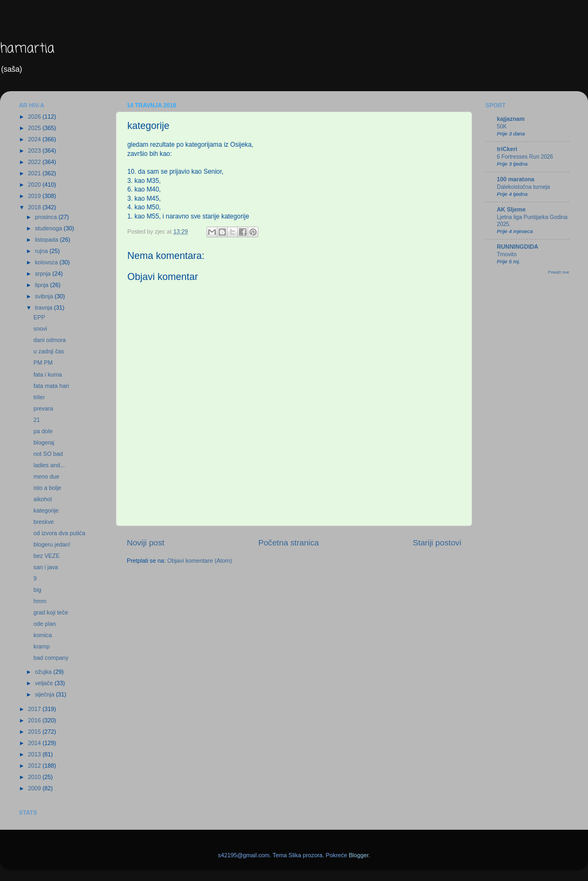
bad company (51, 658)
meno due (46, 476)
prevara (43, 408)
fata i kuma (48, 374)
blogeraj (44, 442)
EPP (39, 317)
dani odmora (50, 340)
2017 (35, 709)
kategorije (46, 510)
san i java (46, 567)
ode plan (45, 624)
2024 (35, 139)
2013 (35, 754)
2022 (35, 162)
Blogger (358, 855)
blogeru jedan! (52, 544)
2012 (35, 766)
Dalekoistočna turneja (524, 187)
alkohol (43, 499)
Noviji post (146, 542)
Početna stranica (289, 542)
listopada (47, 240)
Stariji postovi (437, 542)
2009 (35, 788)
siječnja (46, 694)
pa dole (43, 431)
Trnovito (507, 254)
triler (39, 397)
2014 (35, 743)
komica (43, 635)
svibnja (45, 296)
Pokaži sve (559, 272)
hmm (40, 601)
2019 (35, 196)
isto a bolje (47, 488)
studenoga (49, 228)
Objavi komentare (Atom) (200, 561)
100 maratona (516, 179)
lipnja (43, 285)
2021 (35, 173)
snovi (40, 329)
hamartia (27, 49)
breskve (44, 522)
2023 (35, 151)
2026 (35, 117)
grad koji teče (51, 612)
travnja (45, 308)
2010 (35, 777)
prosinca (47, 217)
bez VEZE (47, 556)
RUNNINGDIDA (518, 247)
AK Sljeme (511, 209)
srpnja (44, 274)
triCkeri (507, 149)
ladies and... (49, 465)
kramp (42, 646)
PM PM (43, 363)
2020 (35, 185)
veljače (45, 683)
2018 (35, 207)
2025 (35, 128)
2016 (35, 720)
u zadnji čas (49, 351)
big (37, 590)
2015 (35, 732)
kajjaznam (511, 119)
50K (502, 127)
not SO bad (48, 454)
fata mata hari (51, 386)
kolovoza (47, 262)
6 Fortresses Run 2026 (525, 157)
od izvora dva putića (59, 533)
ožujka (44, 672)
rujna (42, 251)
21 (37, 420)
